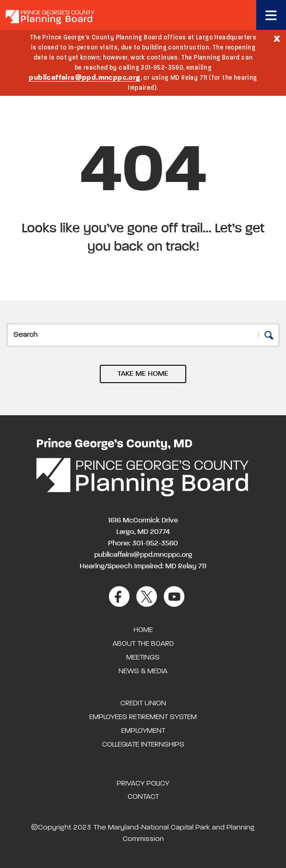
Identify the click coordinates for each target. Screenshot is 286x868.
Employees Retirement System (143, 717)
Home (143, 630)
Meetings (143, 658)
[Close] (277, 38)
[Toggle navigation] (271, 15)
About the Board (143, 644)
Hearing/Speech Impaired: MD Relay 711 (143, 566)
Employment (143, 731)
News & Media (143, 671)
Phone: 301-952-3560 (143, 544)
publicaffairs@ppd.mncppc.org (84, 78)
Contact (143, 797)
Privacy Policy (143, 784)
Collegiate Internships (143, 745)
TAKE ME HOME (143, 374)
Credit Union (143, 703)
